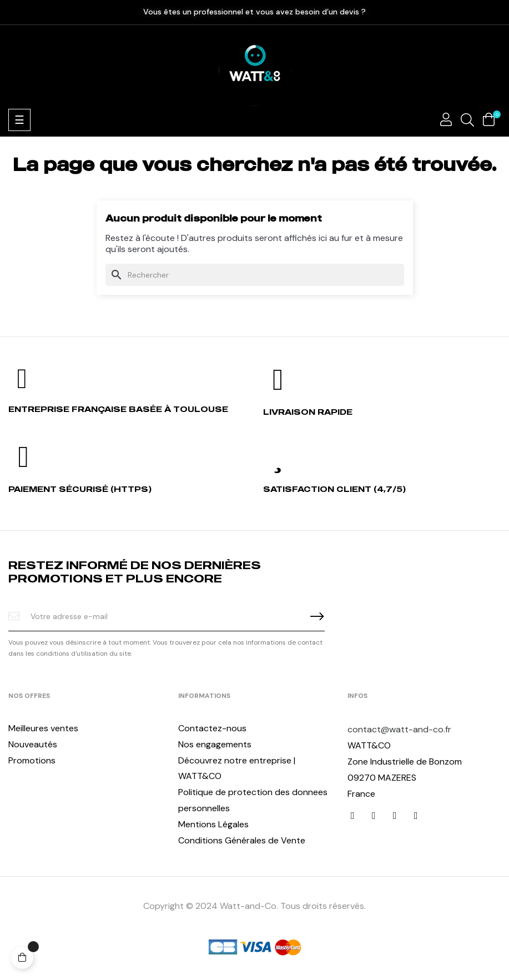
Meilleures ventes (43, 728)
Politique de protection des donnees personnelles (253, 800)
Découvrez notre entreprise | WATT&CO (237, 768)
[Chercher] (255, 275)
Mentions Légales (213, 824)
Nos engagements (215, 744)
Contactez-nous (212, 728)
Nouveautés (33, 744)
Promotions (32, 760)
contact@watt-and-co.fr (399, 729)
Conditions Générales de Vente (242, 840)
